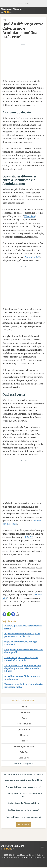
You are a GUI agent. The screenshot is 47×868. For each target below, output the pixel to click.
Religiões (24, 752)
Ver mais (23, 824)
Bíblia (24, 707)
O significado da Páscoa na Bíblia (23, 803)
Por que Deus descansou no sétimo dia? (23, 817)
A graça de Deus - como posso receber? (24, 787)
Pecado (24, 741)
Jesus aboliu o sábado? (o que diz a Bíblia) (23, 780)
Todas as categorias (24, 763)
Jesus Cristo (24, 729)
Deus (24, 718)
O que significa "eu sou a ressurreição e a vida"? (23, 795)
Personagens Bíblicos (24, 746)
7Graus (17, 855)
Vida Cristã (24, 758)
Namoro (24, 735)
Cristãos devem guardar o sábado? (23, 810)
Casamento (24, 712)
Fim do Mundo (24, 724)
